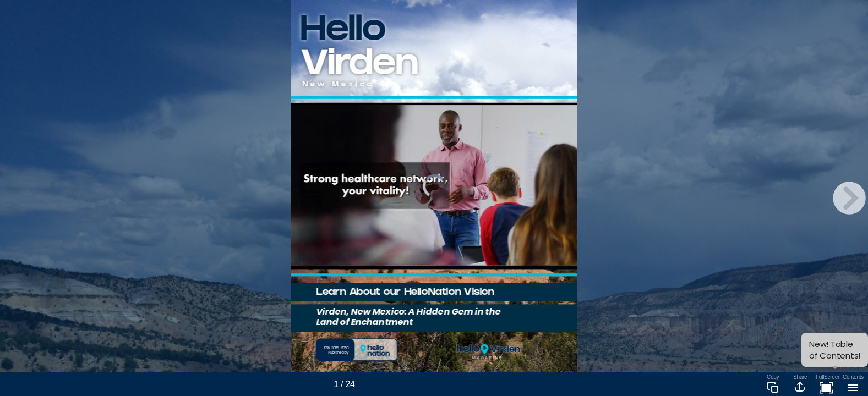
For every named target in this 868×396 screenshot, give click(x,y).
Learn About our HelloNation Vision (405, 293)
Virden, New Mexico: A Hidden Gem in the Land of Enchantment (408, 317)
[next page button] (849, 198)
